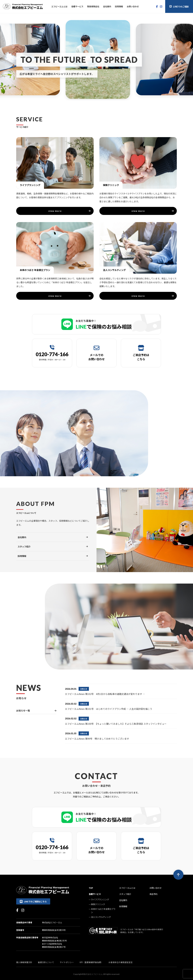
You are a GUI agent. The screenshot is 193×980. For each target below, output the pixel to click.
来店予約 (153, 894)
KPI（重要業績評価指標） (91, 962)
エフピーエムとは (59, 6)
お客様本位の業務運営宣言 (121, 962)
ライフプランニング (100, 899)
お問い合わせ (133, 6)
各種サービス (77, 6)
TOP (91, 888)
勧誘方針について (46, 962)
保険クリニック (98, 904)
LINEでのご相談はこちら (33, 901)
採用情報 (119, 6)
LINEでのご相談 (179, 6)
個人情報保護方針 (24, 962)
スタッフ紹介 (125, 894)
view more (70, 211)
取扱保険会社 (93, 6)
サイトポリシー (67, 962)
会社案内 (107, 6)
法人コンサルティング (101, 917)
